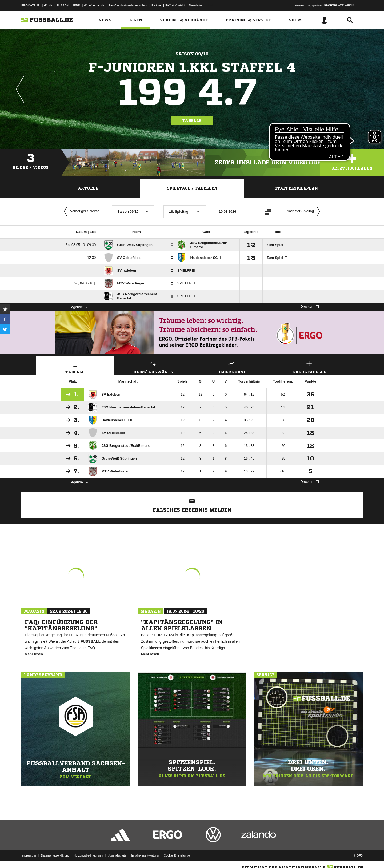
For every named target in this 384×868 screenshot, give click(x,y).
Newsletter (196, 5)
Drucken (310, 306)
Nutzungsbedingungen (88, 855)
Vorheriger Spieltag (81, 211)
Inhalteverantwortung (145, 855)
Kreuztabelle (309, 367)
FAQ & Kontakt (175, 5)
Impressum (29, 855)
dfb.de (48, 5)
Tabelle (192, 120)
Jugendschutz (117, 855)
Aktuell (88, 188)
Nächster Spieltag (305, 211)
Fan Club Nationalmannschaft (128, 5)
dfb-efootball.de (94, 5)
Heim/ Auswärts (153, 367)
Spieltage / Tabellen (192, 188)
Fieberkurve (231, 367)
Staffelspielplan (296, 188)
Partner (156, 5)
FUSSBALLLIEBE (68, 5)
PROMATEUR (31, 5)
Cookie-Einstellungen (178, 855)
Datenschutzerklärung (55, 855)
